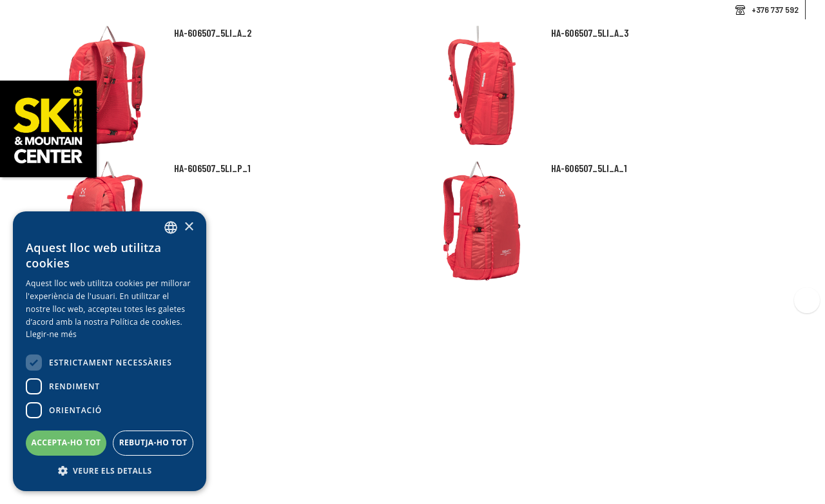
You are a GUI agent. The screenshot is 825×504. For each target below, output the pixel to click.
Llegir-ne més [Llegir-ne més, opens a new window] (51, 334)
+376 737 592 (775, 10)
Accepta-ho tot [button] (66, 442)
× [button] (189, 227)
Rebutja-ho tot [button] (153, 442)
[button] (110, 471)
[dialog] (110, 351)
